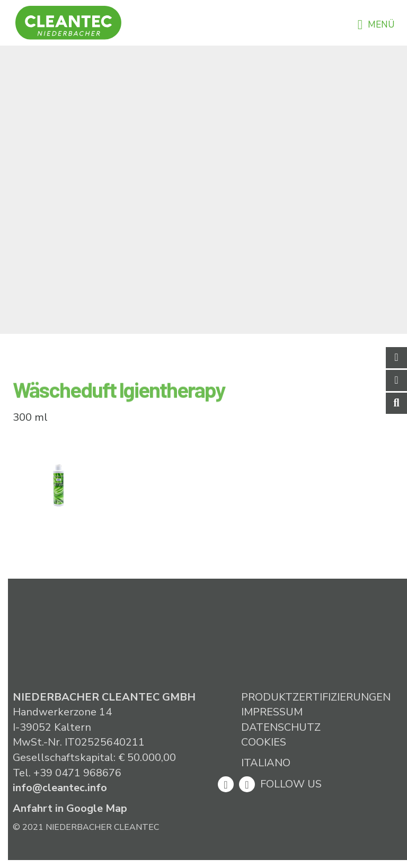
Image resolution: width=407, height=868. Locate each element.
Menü (376, 25)
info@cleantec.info (60, 788)
